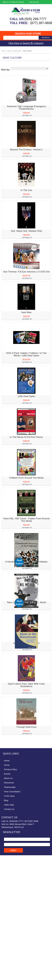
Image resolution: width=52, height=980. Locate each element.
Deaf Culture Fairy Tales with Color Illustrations (26, 685)
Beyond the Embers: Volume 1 (26, 150)
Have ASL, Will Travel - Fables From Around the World (26, 520)
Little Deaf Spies (26, 396)
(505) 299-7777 (35, 19)
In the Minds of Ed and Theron (26, 437)
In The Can (26, 190)
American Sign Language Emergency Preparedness (26, 108)
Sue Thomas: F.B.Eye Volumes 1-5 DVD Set (26, 272)
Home (3, 51)
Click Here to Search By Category (26, 43)
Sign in (5, 2)
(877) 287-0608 (41, 23)
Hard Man (26, 312)
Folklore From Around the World (26, 478)
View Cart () (34, 2)
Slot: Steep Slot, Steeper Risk (26, 231)
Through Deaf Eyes (26, 727)
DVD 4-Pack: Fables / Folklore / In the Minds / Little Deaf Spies (26, 354)
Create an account (17, 2)
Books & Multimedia (14, 51)
